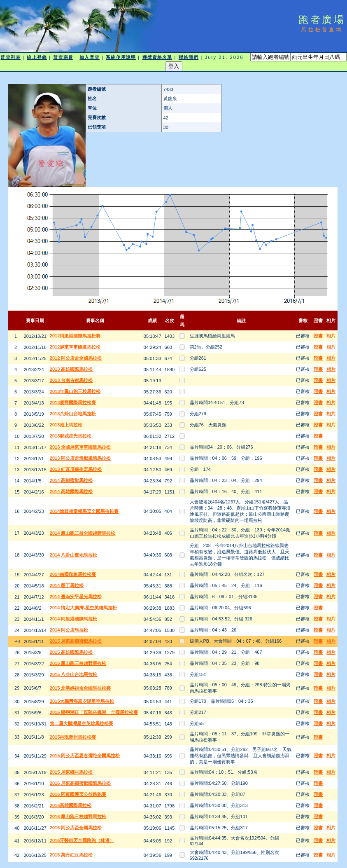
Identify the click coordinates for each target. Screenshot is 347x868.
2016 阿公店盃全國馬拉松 (76, 828)
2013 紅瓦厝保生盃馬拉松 (76, 469)
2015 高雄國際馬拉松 (71, 652)
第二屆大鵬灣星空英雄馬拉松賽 (82, 723)
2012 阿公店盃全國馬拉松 (76, 358)
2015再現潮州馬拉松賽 (73, 737)
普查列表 (10, 57)
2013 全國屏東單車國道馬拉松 (80, 447)
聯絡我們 (189, 57)
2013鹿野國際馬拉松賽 (73, 402)
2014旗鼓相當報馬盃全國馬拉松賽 (84, 511)
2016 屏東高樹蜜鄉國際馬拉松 (80, 783)
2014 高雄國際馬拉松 (71, 491)
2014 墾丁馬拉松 (67, 585)
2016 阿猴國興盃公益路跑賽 (78, 794)
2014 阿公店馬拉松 (69, 630)
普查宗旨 (63, 57)
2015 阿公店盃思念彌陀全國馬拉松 (85, 756)
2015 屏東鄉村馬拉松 (71, 772)
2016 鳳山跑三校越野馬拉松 (78, 817)
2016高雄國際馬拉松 (71, 805)
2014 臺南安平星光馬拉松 (76, 597)
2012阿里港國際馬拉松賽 (75, 336)
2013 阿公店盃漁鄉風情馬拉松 (80, 458)
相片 (331, 336)
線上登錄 (37, 57)
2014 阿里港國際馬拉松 (74, 619)
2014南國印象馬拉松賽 (73, 574)
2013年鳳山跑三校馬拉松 (75, 391)
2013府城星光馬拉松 (71, 436)
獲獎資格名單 (157, 57)
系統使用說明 (121, 57)
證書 (318, 336)
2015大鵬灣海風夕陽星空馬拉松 (82, 701)
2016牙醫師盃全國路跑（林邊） (82, 840)
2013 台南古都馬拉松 (71, 380)
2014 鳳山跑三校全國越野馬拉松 (83, 533)
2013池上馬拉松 (66, 425)
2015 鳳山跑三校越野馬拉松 (78, 663)
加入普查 (89, 57)
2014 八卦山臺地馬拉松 (74, 555)
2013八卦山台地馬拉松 (73, 414)
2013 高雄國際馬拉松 (71, 369)
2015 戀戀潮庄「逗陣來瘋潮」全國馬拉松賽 (94, 712)
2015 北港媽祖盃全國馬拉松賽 (80, 688)
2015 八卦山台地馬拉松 (74, 674)
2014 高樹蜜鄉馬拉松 (71, 480)
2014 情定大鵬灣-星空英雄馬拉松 (83, 608)
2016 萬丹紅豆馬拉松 (71, 855)
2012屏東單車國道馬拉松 (75, 347)
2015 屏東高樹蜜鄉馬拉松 (76, 641)
